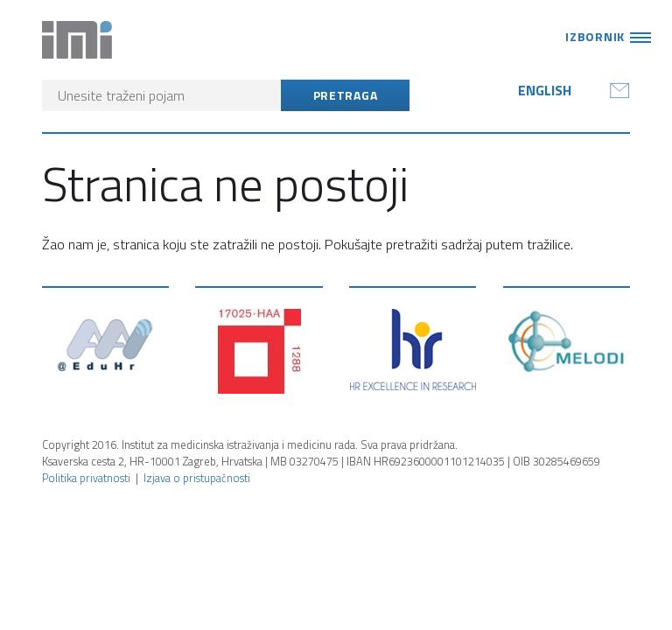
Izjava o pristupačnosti (197, 478)
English (545, 90)
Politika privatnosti (86, 478)
